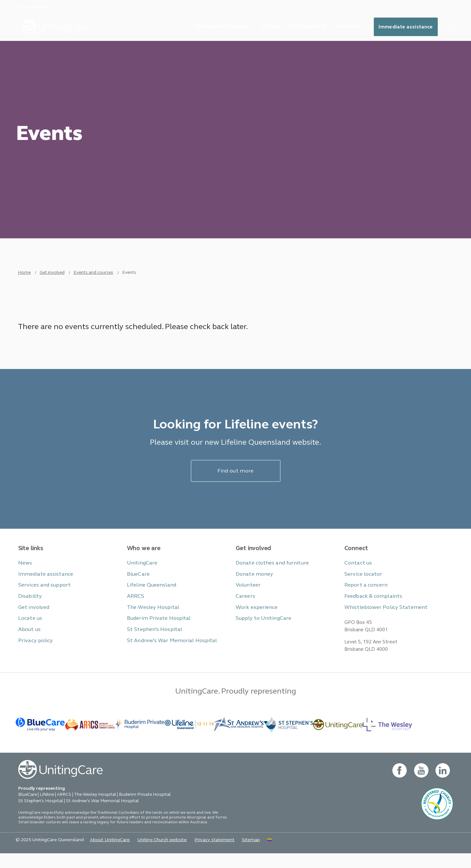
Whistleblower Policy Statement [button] (382, 617)
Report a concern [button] (365, 596)
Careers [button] (245, 607)
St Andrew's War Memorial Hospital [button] (168, 650)
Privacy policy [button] (34, 650)
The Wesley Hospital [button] (151, 617)
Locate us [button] (30, 628)
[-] (338, 738)
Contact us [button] (357, 574)
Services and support (216, 27)
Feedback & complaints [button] (371, 607)
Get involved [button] (33, 617)
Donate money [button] (253, 585)
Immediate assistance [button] (43, 585)
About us (344, 27)
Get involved (303, 27)
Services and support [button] (43, 596)
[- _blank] (140, 738)
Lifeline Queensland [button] (150, 596)
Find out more (236, 483)
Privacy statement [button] (204, 854)
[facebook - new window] (399, 785)
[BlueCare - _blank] (40, 738)
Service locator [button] (362, 585)
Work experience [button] (255, 617)
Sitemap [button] (239, 854)
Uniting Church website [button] (154, 854)
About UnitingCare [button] (105, 854)
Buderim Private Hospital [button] (156, 628)
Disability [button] (29, 607)
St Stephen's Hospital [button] (152, 639)
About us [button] (29, 639)
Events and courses (93, 280)
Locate (266, 27)
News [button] (25, 574)
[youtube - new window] (421, 785)
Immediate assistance (404, 27)
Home (24, 280)
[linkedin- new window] (443, 785)
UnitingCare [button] (141, 574)
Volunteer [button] (247, 596)
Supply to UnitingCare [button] (261, 628)
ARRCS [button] (135, 607)
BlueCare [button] (138, 585)
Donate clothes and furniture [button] (270, 574)
